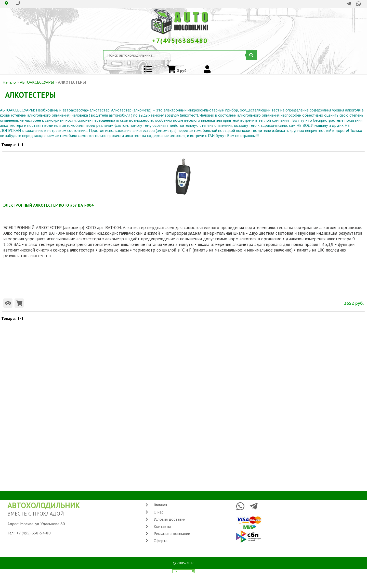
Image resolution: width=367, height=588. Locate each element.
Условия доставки (169, 519)
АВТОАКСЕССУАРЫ (37, 82)
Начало (9, 82)
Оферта (161, 541)
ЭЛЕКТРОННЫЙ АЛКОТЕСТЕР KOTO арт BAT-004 (48, 205)
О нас (159, 512)
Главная (160, 505)
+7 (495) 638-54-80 (34, 533)
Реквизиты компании (172, 533)
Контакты (162, 526)
